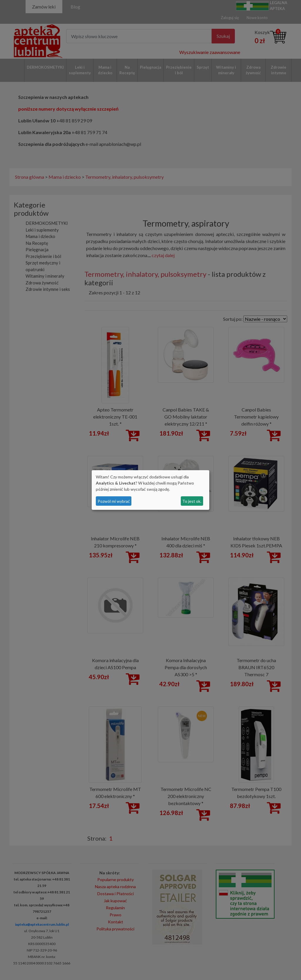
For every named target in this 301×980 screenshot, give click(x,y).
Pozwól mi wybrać (114, 501)
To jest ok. (192, 501)
